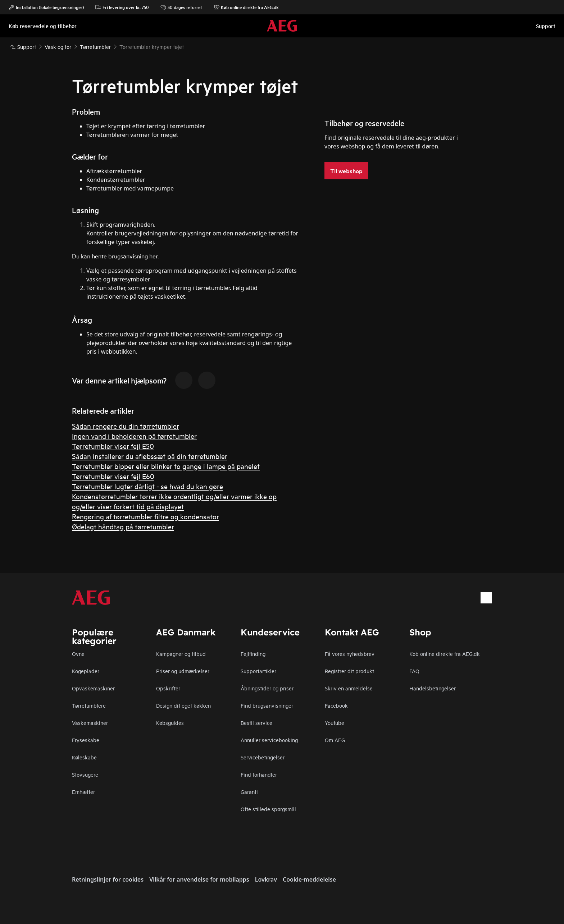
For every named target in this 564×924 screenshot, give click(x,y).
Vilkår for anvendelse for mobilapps (199, 879)
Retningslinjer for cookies (108, 879)
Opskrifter (168, 688)
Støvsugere (85, 774)
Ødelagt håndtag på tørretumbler (123, 526)
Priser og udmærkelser (183, 671)
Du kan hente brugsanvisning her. (115, 256)
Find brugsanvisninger (267, 705)
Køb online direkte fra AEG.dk (246, 7)
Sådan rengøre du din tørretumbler (126, 426)
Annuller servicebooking (269, 740)
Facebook (336, 705)
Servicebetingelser (263, 757)
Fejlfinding (253, 654)
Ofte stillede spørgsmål (268, 809)
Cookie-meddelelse (309, 879)
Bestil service (256, 723)
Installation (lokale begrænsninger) (46, 7)
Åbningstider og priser (267, 688)
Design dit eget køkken (183, 705)
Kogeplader (86, 671)
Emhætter (83, 792)
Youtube (335, 723)
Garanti (249, 792)
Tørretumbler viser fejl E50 (113, 446)
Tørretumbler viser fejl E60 (113, 476)
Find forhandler (259, 774)
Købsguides (170, 723)
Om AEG (335, 740)
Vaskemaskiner (90, 723)
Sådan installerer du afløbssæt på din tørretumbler (150, 456)
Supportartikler (258, 671)
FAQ (414, 671)
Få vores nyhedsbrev (350, 654)
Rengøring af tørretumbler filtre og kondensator (145, 516)
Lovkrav (266, 879)
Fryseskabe (86, 740)
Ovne (78, 654)
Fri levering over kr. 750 (122, 7)
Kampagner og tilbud (181, 654)
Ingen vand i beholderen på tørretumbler (134, 436)
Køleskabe (84, 757)
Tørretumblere (89, 705)
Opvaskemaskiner (93, 688)
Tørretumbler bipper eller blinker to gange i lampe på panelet (166, 466)
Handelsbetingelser (433, 688)
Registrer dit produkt (349, 671)
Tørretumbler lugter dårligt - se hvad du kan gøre (147, 486)
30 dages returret (181, 7)
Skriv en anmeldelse (349, 688)
